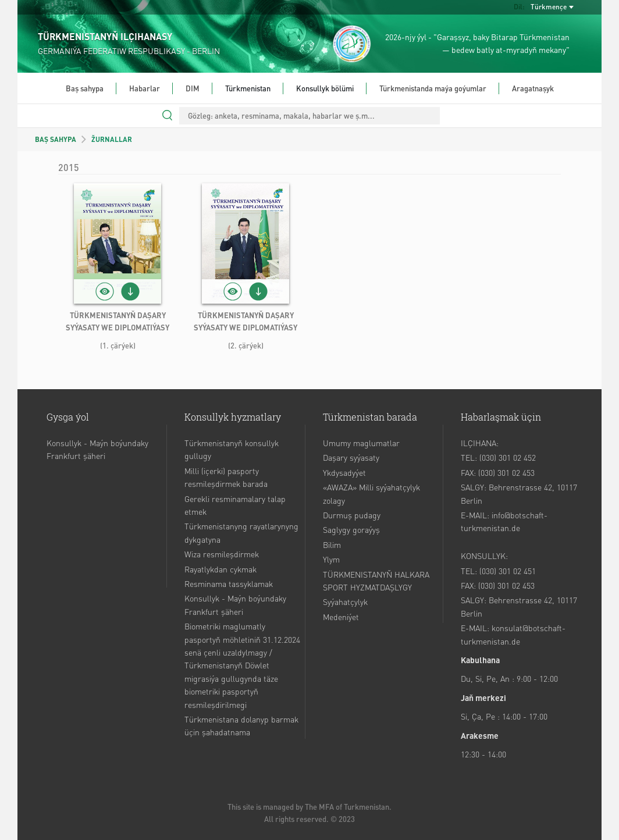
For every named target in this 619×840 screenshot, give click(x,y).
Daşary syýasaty (351, 457)
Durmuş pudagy (352, 515)
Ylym (331, 559)
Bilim (332, 544)
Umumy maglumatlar (361, 443)
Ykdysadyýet (344, 472)
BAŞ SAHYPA (56, 139)
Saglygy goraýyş (351, 529)
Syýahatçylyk (345, 601)
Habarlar (145, 88)
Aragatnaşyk (533, 88)
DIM (193, 88)
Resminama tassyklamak (229, 583)
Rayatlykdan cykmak (220, 569)
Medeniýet (341, 617)
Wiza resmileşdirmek (222, 554)
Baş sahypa (85, 88)
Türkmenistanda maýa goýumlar (433, 88)
